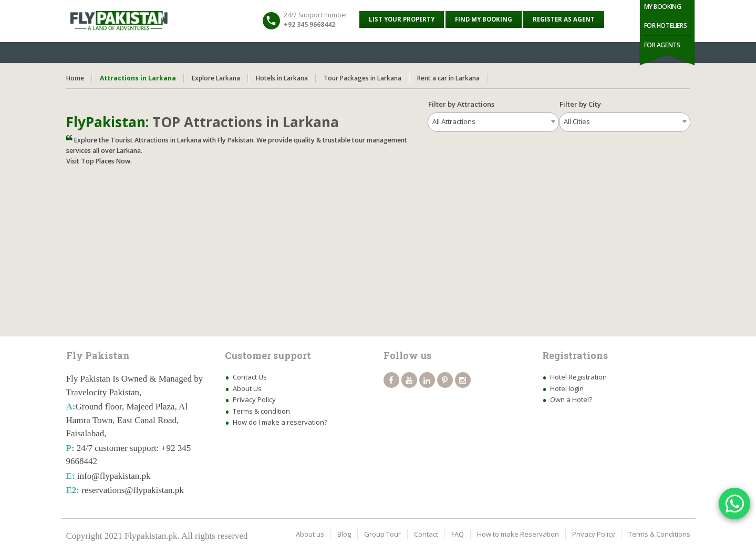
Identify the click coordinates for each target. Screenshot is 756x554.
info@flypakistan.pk (114, 476)
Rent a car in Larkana (448, 78)
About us (310, 534)
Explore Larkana (216, 78)
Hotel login (567, 388)
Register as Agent (564, 19)
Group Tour (382, 534)
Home (75, 78)
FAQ (458, 534)
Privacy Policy (254, 399)
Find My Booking (484, 19)
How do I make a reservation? (280, 422)
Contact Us (250, 377)
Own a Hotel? (571, 399)
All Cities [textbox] (577, 121)
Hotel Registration (578, 377)
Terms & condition (261, 411)
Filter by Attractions (461, 104)
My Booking (663, 7)
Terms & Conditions (659, 534)
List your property (402, 19)
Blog (344, 534)
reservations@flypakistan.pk (133, 490)
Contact (426, 534)
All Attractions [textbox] (454, 121)
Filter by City (585, 104)
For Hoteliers (666, 25)
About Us (247, 388)
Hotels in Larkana (282, 78)
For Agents (662, 45)
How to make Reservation (518, 534)
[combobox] (493, 122)
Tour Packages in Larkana (363, 78)
